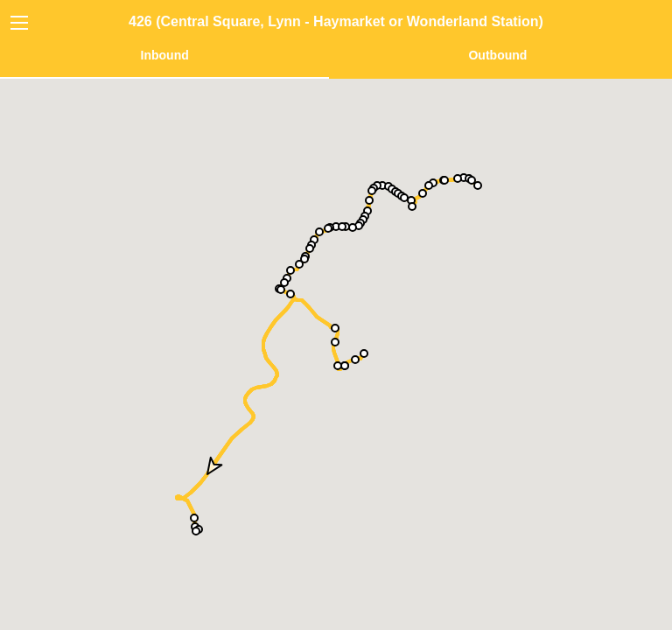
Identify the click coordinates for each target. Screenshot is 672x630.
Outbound (497, 55)
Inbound (165, 55)
